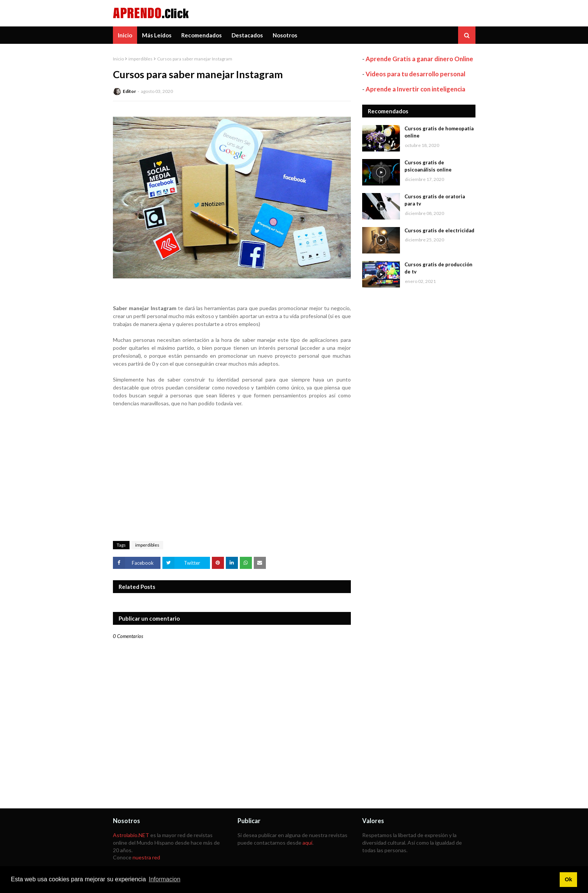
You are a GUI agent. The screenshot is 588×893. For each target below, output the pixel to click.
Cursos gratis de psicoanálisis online (428, 166)
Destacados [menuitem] (247, 35)
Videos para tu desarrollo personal (415, 74)
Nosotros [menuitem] (285, 35)
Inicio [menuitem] (125, 35)
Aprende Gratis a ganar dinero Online (419, 59)
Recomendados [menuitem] (201, 35)
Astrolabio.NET (131, 835)
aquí (307, 843)
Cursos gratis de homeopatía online (439, 132)
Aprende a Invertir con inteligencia (415, 89)
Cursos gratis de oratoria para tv (435, 200)
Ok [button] (568, 879)
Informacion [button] (165, 879)
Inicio (118, 59)
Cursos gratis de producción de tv (438, 268)
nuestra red (146, 857)
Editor (129, 91)
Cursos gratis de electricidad (439, 230)
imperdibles (140, 59)
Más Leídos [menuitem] (157, 35)
